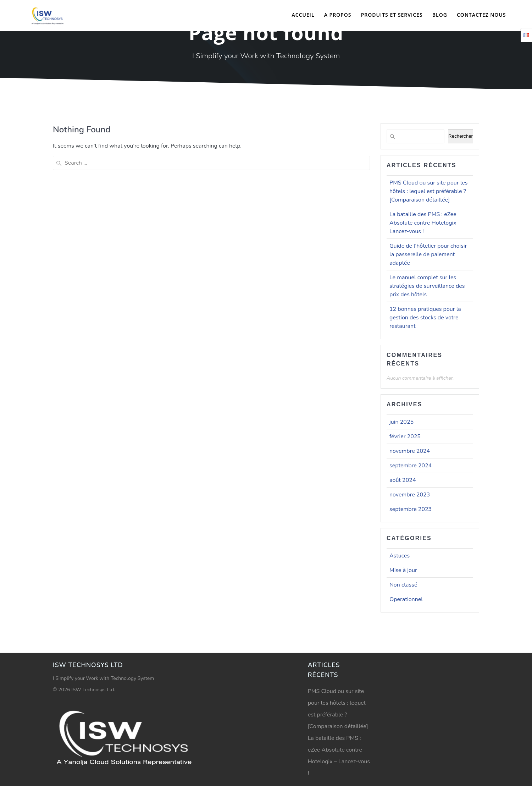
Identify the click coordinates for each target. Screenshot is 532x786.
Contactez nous (481, 15)
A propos (338, 15)
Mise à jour (403, 570)
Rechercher (461, 136)
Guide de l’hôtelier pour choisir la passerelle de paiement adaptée (428, 254)
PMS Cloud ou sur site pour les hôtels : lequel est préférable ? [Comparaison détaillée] (429, 191)
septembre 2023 (411, 509)
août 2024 (403, 480)
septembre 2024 (411, 466)
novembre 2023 (410, 495)
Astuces (400, 556)
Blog (440, 15)
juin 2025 (401, 422)
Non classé (403, 585)
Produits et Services (392, 15)
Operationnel (406, 599)
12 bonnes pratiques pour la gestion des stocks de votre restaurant (425, 318)
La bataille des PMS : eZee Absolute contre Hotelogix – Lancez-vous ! (425, 223)
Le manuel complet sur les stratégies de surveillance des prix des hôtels (427, 286)
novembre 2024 (410, 451)
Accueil (303, 15)
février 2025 (405, 436)
